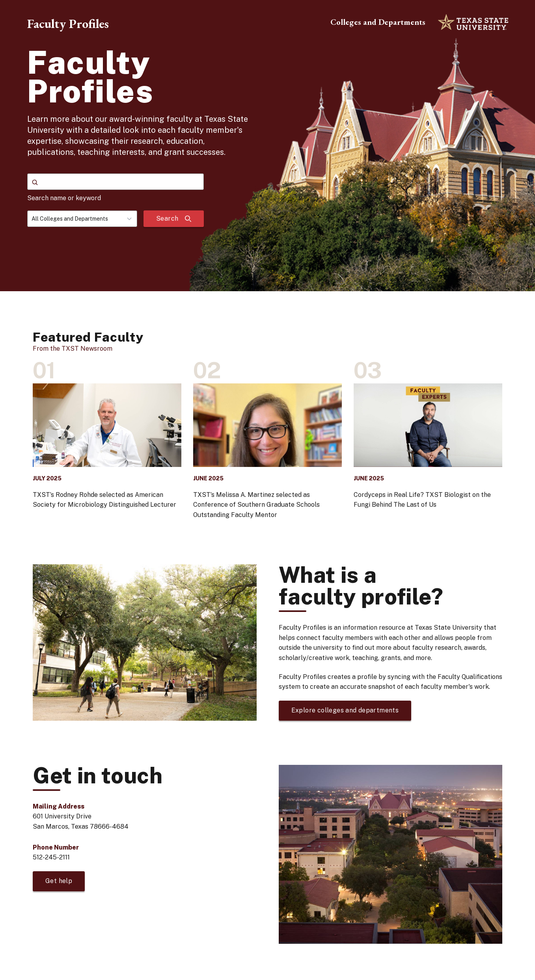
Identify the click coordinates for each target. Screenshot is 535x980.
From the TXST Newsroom (73, 349)
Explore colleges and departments (345, 710)
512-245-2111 (51, 857)
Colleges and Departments (378, 22)
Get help (59, 881)
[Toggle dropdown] (132, 219)
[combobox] (82, 219)
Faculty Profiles (68, 24)
